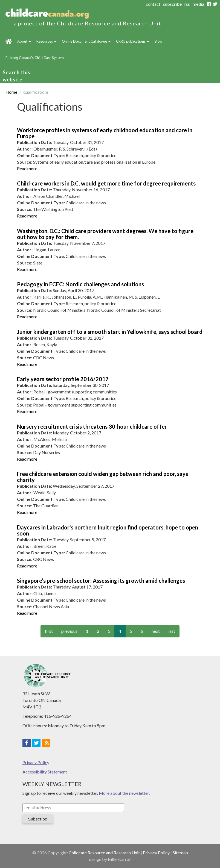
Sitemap (180, 853)
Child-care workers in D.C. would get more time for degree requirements (106, 183)
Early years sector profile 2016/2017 (63, 379)
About (24, 41)
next (156, 631)
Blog (158, 41)
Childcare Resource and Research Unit (104, 853)
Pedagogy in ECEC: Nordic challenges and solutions (80, 284)
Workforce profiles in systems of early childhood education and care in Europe (105, 133)
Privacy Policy (36, 762)
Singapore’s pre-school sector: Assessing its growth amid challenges (101, 581)
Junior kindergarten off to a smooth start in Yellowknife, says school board (110, 332)
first (49, 631)
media (198, 4)
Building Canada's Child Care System (35, 58)
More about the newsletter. (124, 793)
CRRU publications (133, 41)
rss (187, 4)
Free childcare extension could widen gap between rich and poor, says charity (102, 477)
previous (69, 631)
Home (9, 41)
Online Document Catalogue (86, 41)
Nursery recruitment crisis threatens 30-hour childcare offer (92, 426)
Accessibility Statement (45, 772)
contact (153, 4)
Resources (46, 41)
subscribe (172, 4)
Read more (27, 168)
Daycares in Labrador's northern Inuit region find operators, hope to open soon (108, 530)
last (172, 631)
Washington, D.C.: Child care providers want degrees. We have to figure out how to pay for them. (105, 234)
